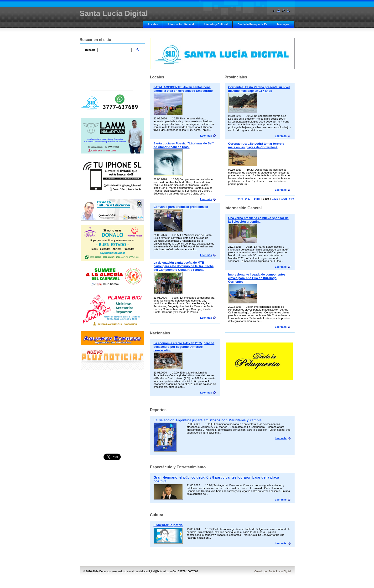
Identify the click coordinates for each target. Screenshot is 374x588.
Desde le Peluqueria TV (252, 24)
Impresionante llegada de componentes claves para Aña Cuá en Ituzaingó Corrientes (257, 278)
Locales (153, 24)
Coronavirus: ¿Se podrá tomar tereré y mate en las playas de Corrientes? (256, 145)
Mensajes (283, 24)
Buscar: (90, 50)
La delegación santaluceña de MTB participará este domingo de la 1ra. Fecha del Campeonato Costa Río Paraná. (184, 266)
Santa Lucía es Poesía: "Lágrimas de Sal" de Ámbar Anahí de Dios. (184, 145)
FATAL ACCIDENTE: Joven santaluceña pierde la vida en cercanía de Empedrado (183, 89)
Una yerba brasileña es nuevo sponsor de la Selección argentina (258, 220)
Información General (181, 24)
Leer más (281, 136)
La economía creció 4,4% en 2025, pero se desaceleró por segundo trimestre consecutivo (184, 347)
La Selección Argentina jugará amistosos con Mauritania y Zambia (208, 420)
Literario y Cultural (216, 24)
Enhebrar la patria (168, 525)
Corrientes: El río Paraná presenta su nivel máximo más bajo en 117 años (259, 89)
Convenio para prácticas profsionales (181, 207)
